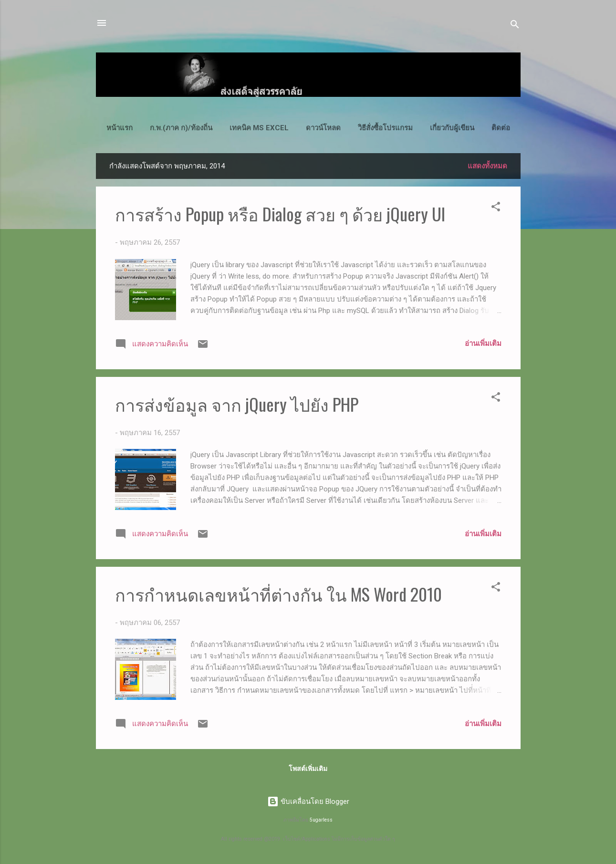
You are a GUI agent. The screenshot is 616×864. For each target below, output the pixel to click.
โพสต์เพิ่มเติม (308, 769)
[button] (496, 208)
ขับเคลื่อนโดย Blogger (308, 802)
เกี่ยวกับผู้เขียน (452, 128)
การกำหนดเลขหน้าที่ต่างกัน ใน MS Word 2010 (278, 594)
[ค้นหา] (515, 26)
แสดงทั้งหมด (487, 166)
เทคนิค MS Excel (259, 128)
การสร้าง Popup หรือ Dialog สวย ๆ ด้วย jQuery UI (280, 213)
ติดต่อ (501, 128)
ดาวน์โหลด (323, 128)
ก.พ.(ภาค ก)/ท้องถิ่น (181, 128)
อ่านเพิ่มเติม (483, 344)
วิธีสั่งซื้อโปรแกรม (385, 128)
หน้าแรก (120, 128)
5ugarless (321, 820)
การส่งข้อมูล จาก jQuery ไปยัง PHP (237, 404)
